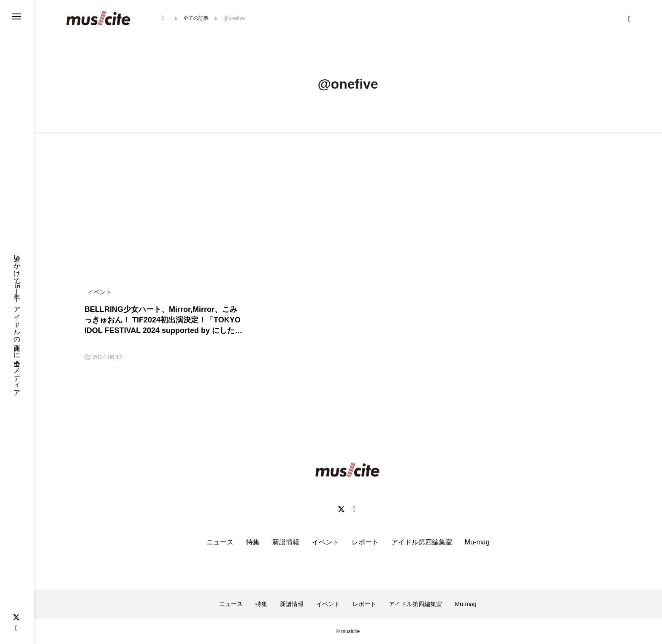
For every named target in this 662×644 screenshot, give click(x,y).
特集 (253, 542)
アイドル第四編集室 (422, 542)
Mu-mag (477, 542)
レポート (365, 542)
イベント (326, 542)
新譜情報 (286, 542)
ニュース (220, 542)
